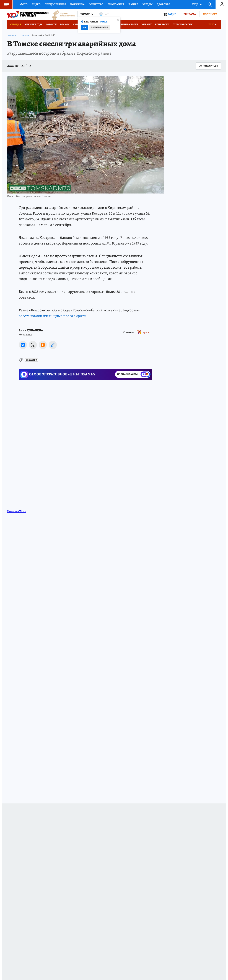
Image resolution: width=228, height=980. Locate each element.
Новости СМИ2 (17, 511)
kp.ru (146, 332)
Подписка (210, 14)
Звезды (147, 4)
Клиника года (33, 24)
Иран (76, 24)
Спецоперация (55, 4)
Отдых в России (183, 24)
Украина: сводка (128, 24)
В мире (133, 4)
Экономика (116, 4)
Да (85, 27)
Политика (77, 4)
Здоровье (164, 4)
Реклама (190, 14)
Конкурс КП (162, 24)
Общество (96, 4)
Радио (172, 14)
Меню (4, 4)
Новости (51, 24)
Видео (36, 4)
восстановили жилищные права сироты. (53, 316)
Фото (24, 4)
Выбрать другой (99, 27)
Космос (65, 24)
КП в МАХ (147, 24)
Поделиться (208, 66)
